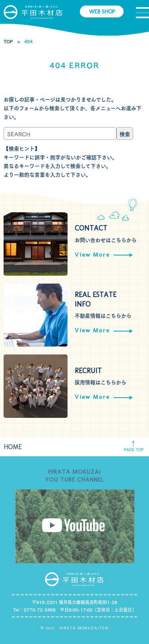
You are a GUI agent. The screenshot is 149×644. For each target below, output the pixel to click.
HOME (13, 447)
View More (104, 255)
